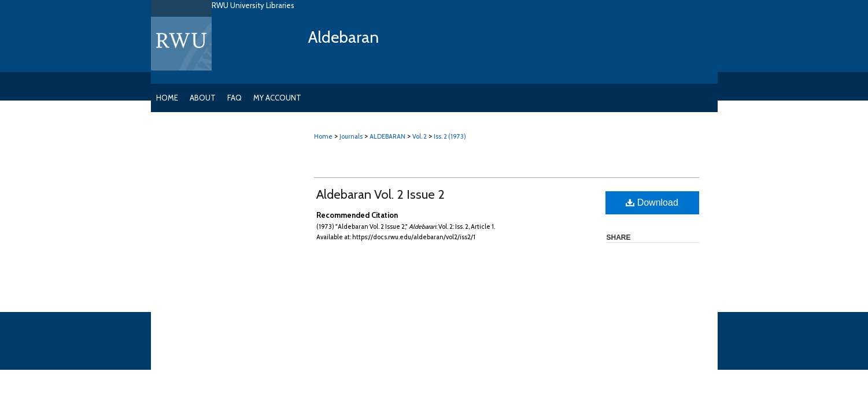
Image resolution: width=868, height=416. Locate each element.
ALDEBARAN (387, 136)
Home (323, 136)
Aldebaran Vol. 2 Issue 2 (381, 194)
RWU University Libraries (253, 5)
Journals (351, 136)
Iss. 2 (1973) (450, 136)
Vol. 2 (420, 136)
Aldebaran (343, 37)
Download (652, 203)
